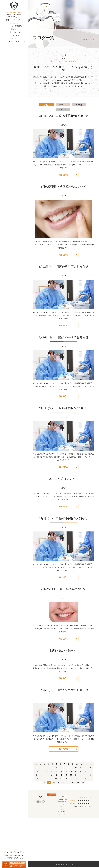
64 (54, 783)
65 (59, 783)
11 (82, 765)
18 (56, 769)
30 (56, 772)
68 (73, 783)
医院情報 (14, 29)
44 (66, 776)
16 (46, 769)
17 (51, 769)
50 (37, 780)
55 (61, 780)
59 (81, 780)
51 (42, 780)
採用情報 (14, 39)
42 (56, 776)
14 (37, 769)
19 (61, 769)
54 (56, 780)
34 (76, 772)
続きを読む (64, 175)
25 (90, 769)
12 (87, 765)
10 (77, 765)
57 (71, 780)
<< (36, 765)
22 (76, 769)
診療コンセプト (14, 32)
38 (37, 776)
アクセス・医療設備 (14, 26)
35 (81, 772)
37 (90, 772)
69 (78, 783)
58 (76, 780)
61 (90, 780)
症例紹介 (79, 105)
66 (64, 783)
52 (46, 780)
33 (71, 772)
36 (86, 772)
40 (46, 776)
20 (66, 769)
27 (42, 772)
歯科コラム (63, 105)
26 (37, 772)
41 (51, 776)
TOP (84, 39)
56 (66, 780)
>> (83, 783)
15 (42, 769)
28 (46, 772)
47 (81, 776)
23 (81, 769)
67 (68, 783)
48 (86, 776)
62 (44, 783)
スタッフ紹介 (14, 35)
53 (51, 780)
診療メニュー (14, 42)
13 (91, 765)
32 (66, 772)
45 (71, 776)
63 (49, 783)
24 (86, 769)
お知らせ (47, 105)
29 (51, 772)
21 (71, 769)
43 (61, 776)
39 (42, 776)
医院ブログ (63, 109)
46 (76, 776)
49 (90, 776)
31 (61, 772)
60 (86, 780)
